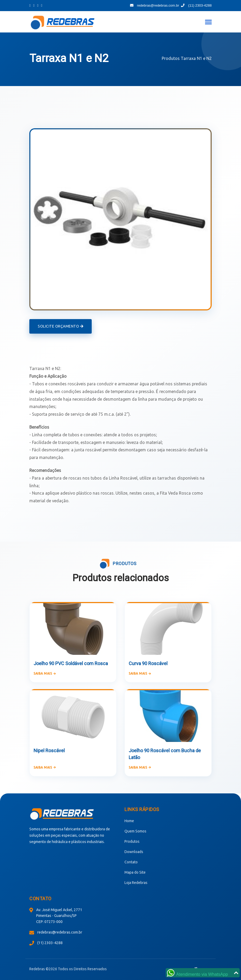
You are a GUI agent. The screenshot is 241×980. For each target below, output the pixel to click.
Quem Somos (135, 831)
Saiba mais (45, 673)
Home (129, 821)
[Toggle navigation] (208, 23)
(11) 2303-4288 (196, 5)
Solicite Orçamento (61, 326)
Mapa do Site (135, 872)
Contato (131, 862)
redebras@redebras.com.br (155, 5)
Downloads (134, 852)
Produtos (171, 58)
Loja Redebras (136, 883)
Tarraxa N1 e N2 (196, 58)
